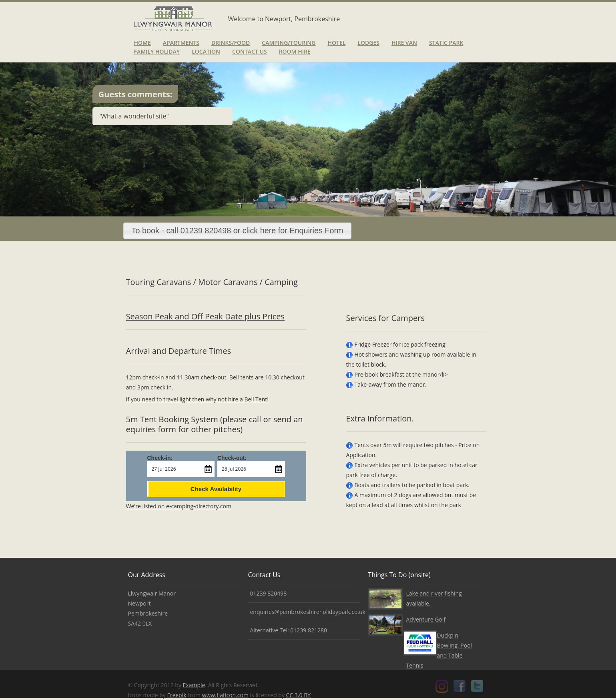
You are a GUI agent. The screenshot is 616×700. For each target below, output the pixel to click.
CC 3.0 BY (298, 695)
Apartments (181, 43)
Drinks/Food (231, 43)
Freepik (177, 695)
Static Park (446, 43)
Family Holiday (157, 51)
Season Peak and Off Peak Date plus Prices (206, 316)
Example (194, 685)
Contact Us (250, 51)
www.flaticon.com (225, 695)
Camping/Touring (289, 43)
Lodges (368, 43)
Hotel (336, 43)
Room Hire (295, 51)
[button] (237, 231)
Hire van (404, 43)
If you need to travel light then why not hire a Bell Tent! (197, 399)
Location (206, 51)
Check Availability (216, 489)
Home (142, 43)
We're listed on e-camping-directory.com (179, 506)
